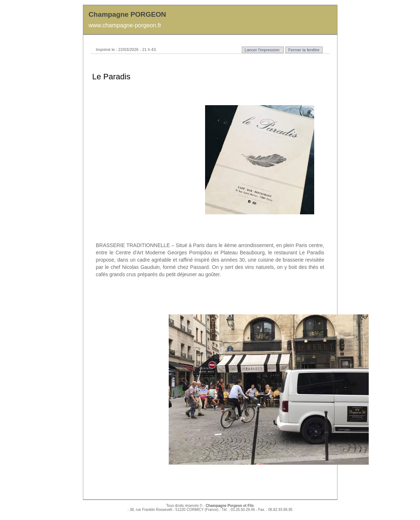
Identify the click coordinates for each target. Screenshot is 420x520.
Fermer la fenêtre (304, 50)
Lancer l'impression (263, 50)
